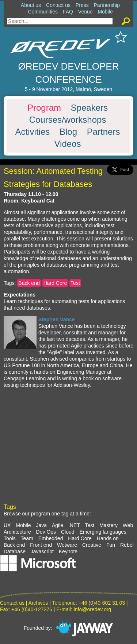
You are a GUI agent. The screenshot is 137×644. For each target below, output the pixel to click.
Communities (43, 12)
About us (31, 5)
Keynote (68, 551)
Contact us (58, 5)
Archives (38, 603)
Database (15, 551)
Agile (58, 525)
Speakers (89, 108)
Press (82, 5)
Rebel (127, 545)
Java (41, 525)
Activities (33, 132)
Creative (92, 545)
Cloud (68, 532)
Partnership (107, 5)
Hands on (108, 538)
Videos (68, 144)
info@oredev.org (93, 609)
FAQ (68, 12)
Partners (104, 132)
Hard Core (55, 283)
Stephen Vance (57, 319)
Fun (111, 545)
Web (128, 525)
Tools (10, 538)
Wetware (67, 545)
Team (27, 538)
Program (44, 108)
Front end (41, 545)
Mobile (105, 12)
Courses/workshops (68, 120)
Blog (68, 132)
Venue (85, 12)
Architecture (17, 532)
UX (7, 525)
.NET (74, 525)
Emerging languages (103, 532)
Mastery (109, 525)
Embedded (51, 538)
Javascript (42, 551)
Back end (29, 283)
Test (75, 283)
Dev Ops (46, 532)
